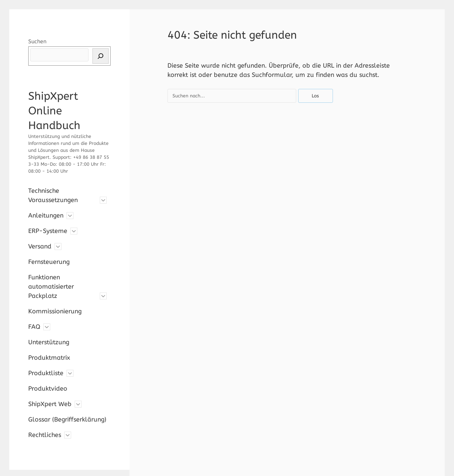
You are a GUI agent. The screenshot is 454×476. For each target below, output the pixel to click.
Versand (40, 246)
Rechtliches (45, 435)
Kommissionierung (55, 311)
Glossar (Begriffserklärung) (67, 419)
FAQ (34, 327)
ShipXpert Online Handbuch (54, 111)
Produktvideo (48, 388)
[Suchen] (101, 56)
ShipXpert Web (50, 404)
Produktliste (46, 373)
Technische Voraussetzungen (53, 195)
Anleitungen (46, 215)
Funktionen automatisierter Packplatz (51, 286)
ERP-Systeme (48, 231)
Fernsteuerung (49, 262)
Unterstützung (49, 342)
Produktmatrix (49, 358)
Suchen (37, 42)
